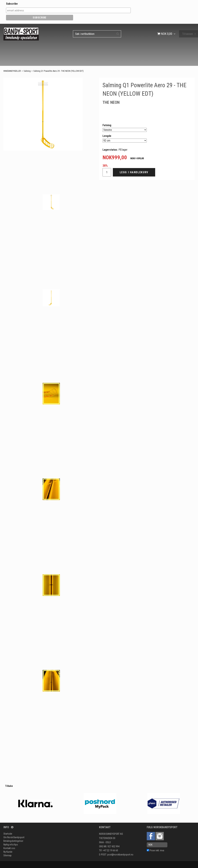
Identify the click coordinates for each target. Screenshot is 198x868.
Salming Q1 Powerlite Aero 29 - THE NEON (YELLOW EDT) (58, 71)
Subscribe (12, 4)
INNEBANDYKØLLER (12, 71)
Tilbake (9, 786)
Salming (27, 71)
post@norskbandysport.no (120, 855)
